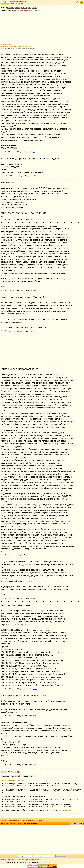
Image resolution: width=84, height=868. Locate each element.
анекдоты (10, 8)
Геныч (34, 555)
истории (18, 8)
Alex (34, 152)
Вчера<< (4, 772)
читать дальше (66, 810)
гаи (2, 216)
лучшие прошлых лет (28, 820)
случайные (39, 820)
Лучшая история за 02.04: (13, 781)
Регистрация (19, 4)
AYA (35, 176)
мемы (23, 8)
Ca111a (35, 765)
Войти (12, 4)
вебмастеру (29, 860)
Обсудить (20, 152)
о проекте (22, 860)
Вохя (34, 290)
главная (4, 824)
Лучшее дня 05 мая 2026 (18, 1)
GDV (34, 598)
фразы (29, 8)
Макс (34, 716)
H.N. (34, 331)
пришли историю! (77, 824)
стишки (34, 8)
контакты (15, 860)
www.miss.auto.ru (38, 219)
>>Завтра (17, 772)
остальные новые (14, 820)
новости (37, 860)
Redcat (35, 689)
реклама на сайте (6, 860)
